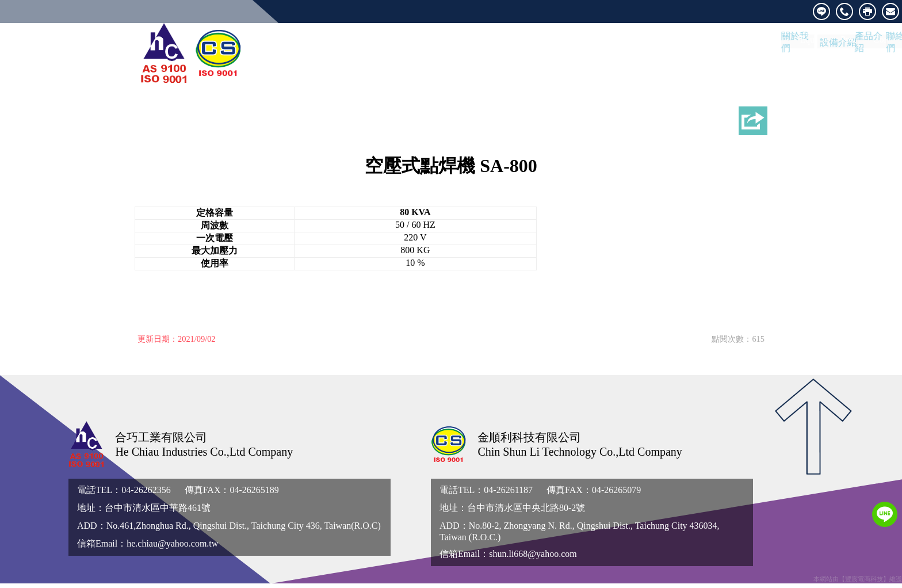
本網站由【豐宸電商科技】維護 (858, 583)
